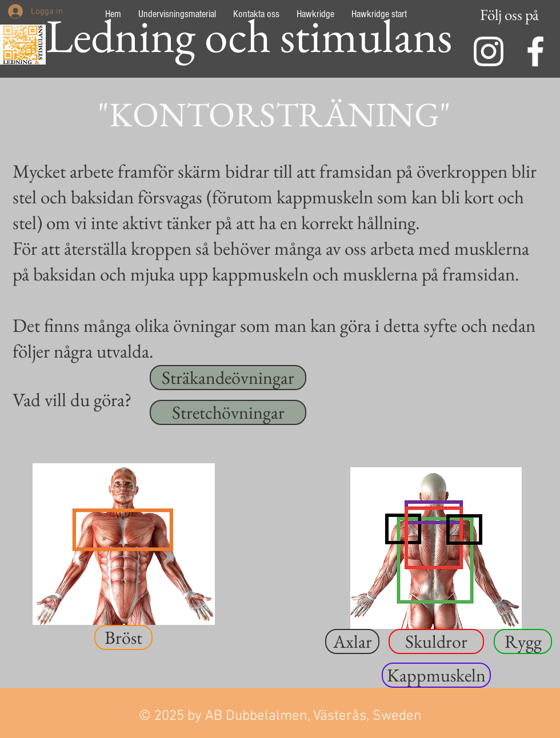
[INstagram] (489, 51)
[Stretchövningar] (228, 412)
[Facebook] (535, 51)
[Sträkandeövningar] (228, 378)
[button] (123, 637)
